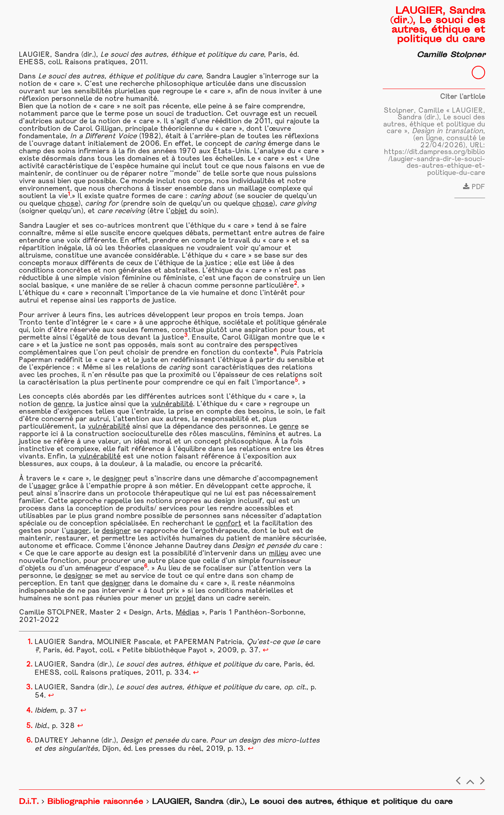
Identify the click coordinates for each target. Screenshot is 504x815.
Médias (187, 613)
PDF (474, 187)
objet (179, 211)
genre (63, 404)
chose (68, 204)
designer (116, 479)
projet (185, 599)
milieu (279, 554)
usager (45, 486)
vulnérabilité (172, 404)
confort (228, 524)
